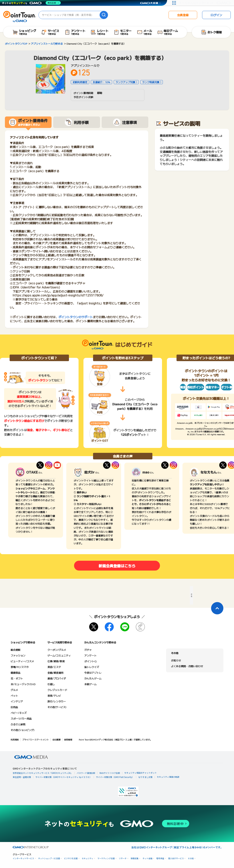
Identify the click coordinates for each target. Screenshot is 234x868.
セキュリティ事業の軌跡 (168, 777)
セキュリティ (88, 858)
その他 (191, 858)
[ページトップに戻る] (217, 608)
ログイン (216, 15)
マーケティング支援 (106, 858)
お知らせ (176, 660)
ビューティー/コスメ (22, 661)
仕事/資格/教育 (56, 661)
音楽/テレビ (54, 696)
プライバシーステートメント (36, 740)
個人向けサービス (176, 858)
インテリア (17, 701)
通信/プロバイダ (57, 678)
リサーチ (123, 858)
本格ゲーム (90, 684)
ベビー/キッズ (19, 713)
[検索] (104, 15)
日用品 (14, 707)
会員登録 (183, 15)
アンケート (90, 655)
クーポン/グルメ (57, 650)
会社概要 (56, 740)
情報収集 (135, 858)
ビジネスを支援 (71, 858)
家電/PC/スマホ (20, 667)
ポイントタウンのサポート (76, 317)
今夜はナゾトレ (93, 673)
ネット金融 (147, 858)
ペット (14, 696)
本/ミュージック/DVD (23, 684)
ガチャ (88, 650)
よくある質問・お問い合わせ (187, 666)
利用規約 (15, 740)
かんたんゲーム (93, 678)
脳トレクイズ (92, 667)
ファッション (18, 655)
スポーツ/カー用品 (21, 718)
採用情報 (68, 740)
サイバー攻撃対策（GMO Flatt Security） (115, 777)
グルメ (14, 690)
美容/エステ (54, 667)
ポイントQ (90, 661)
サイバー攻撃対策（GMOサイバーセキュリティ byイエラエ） (64, 777)
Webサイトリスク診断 (110, 773)
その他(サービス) (57, 707)
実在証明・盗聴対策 (22, 777)
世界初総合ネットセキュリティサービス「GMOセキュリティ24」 (43, 773)
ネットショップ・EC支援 (49, 858)
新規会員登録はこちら (117, 566)
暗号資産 (160, 858)
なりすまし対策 (145, 777)
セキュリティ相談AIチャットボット (141, 773)
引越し (51, 684)
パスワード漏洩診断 (86, 773)
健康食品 (16, 673)
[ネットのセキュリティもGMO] (31, 3)
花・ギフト (17, 678)
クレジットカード (57, 690)
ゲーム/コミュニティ (59, 655)
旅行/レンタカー (57, 701)
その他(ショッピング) (22, 730)
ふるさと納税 (18, 724)
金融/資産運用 (55, 673)
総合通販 (16, 650)
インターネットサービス (23, 858)
